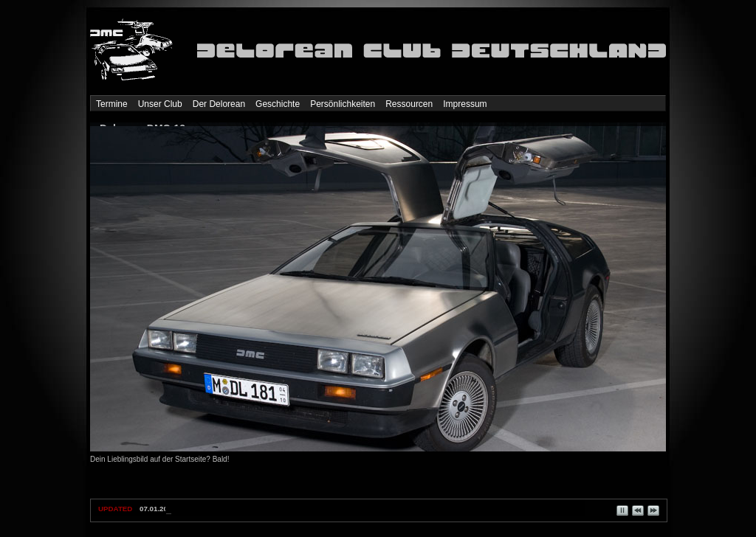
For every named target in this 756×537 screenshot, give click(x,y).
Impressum (465, 104)
